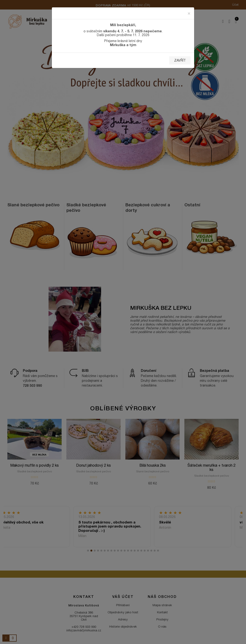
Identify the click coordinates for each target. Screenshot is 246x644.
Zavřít (180, 60)
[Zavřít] (189, 13)
